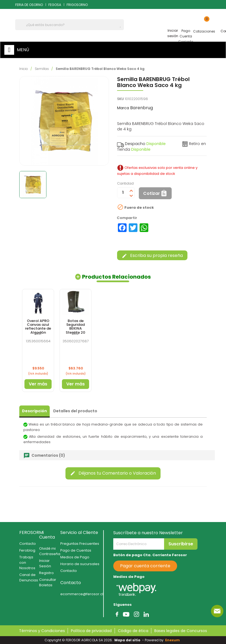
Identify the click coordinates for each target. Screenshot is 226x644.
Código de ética (133, 631)
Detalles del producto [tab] (75, 411)
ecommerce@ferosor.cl (82, 594)
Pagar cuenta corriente (145, 566)
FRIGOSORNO (77, 5)
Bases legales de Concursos (181, 631)
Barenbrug (142, 108)
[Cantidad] (123, 193)
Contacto (28, 544)
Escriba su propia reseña (152, 255)
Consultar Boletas (48, 582)
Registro (46, 573)
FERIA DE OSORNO (29, 5)
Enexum (173, 640)
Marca (123, 108)
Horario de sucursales (80, 564)
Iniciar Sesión (45, 563)
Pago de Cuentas (76, 550)
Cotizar (152, 193)
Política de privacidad (91, 631)
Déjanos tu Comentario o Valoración (113, 473)
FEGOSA (55, 5)
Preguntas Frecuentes (80, 544)
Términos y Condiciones (42, 631)
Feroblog (27, 550)
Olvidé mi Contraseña (50, 551)
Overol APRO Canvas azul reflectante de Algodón (38, 327)
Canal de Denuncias (29, 577)
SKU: (38, 334)
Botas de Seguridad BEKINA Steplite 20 (76, 327)
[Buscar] (70, 25)
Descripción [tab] (34, 411)
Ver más (38, 384)
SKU (120, 99)
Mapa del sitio (127, 640)
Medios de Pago (75, 557)
